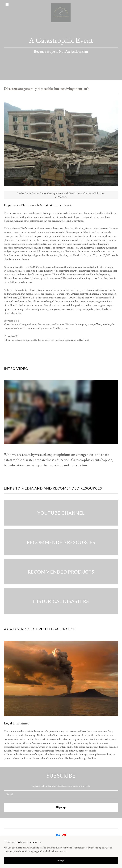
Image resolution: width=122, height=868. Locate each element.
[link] (61, 4)
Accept (61, 860)
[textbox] (61, 795)
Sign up (61, 807)
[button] (12, 4)
